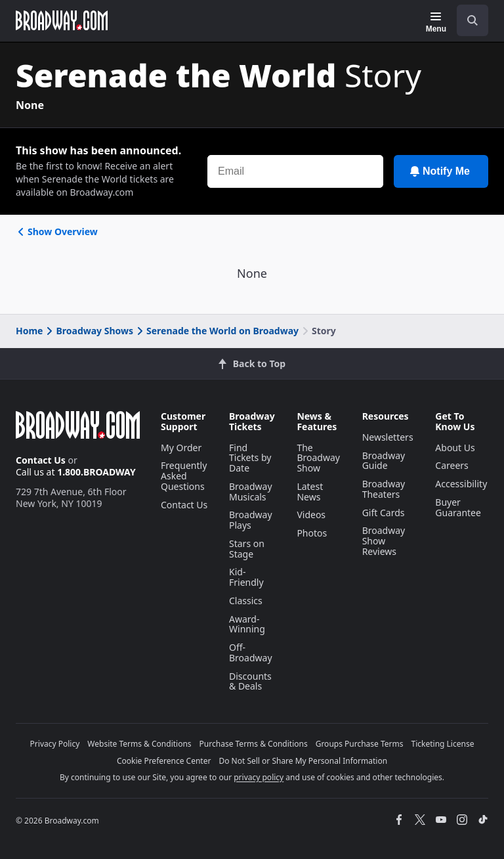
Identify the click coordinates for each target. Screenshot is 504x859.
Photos (312, 533)
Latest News (310, 492)
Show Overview (57, 231)
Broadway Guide (384, 461)
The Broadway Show (318, 458)
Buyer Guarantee (458, 507)
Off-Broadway (251, 652)
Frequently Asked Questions (184, 476)
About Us (455, 448)
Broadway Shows (89, 331)
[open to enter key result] (472, 20)
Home (29, 331)
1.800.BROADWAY (96, 472)
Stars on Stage (247, 549)
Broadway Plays (251, 520)
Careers (451, 465)
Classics (246, 601)
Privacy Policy (55, 744)
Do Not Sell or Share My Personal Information (303, 761)
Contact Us (41, 460)
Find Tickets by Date (250, 458)
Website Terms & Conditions (139, 744)
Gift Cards (384, 513)
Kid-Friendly (246, 577)
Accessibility (461, 484)
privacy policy (259, 777)
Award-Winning (247, 624)
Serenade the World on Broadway (217, 331)
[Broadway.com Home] (62, 20)
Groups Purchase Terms (360, 744)
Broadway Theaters (384, 489)
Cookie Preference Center (164, 761)
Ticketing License (443, 744)
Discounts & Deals (250, 681)
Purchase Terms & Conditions (254, 744)
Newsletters (388, 437)
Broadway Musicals (251, 492)
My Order (181, 448)
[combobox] (467, 20)
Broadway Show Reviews (384, 541)
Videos (311, 515)
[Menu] (436, 22)
